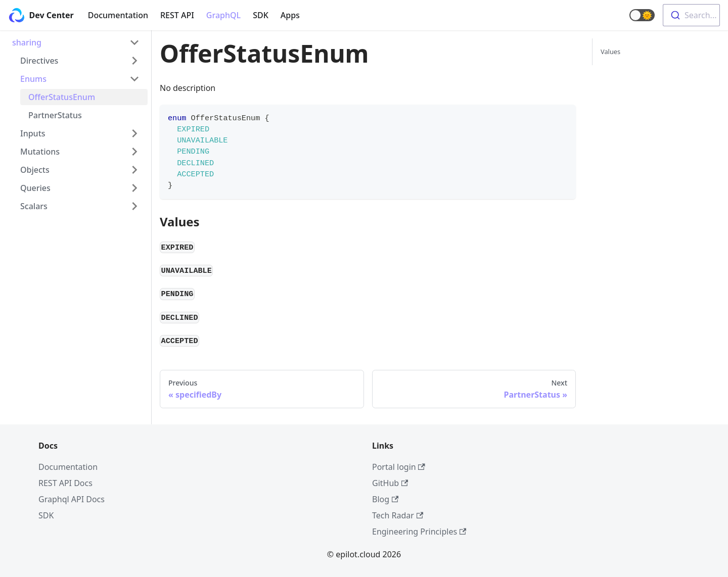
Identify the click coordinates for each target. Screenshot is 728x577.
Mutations (40, 152)
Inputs (33, 133)
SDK (261, 15)
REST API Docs (65, 483)
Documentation (118, 15)
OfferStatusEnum (62, 97)
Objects (35, 170)
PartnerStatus (55, 115)
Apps (290, 15)
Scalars (34, 206)
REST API (177, 15)
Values (610, 52)
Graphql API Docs (72, 499)
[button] (642, 15)
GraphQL (223, 15)
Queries (35, 188)
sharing (27, 42)
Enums (33, 79)
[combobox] (691, 15)
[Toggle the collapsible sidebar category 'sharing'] (134, 42)
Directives (39, 61)
